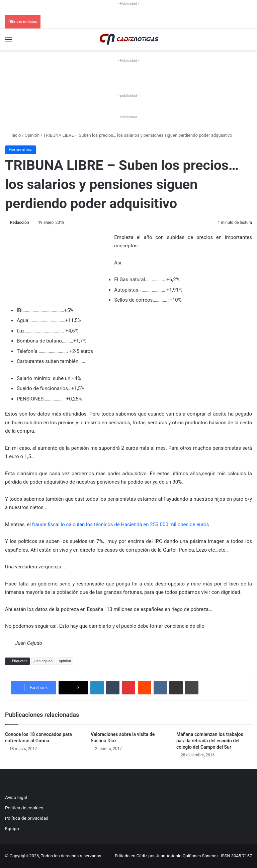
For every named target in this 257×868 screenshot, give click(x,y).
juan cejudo (43, 661)
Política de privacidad (27, 818)
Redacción (19, 223)
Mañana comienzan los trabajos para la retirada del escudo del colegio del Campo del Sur (210, 741)
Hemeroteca (21, 150)
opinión (65, 661)
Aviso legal (16, 797)
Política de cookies (24, 808)
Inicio (13, 135)
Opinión (32, 135)
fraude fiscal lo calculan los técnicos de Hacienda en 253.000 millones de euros (121, 524)
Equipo (12, 828)
